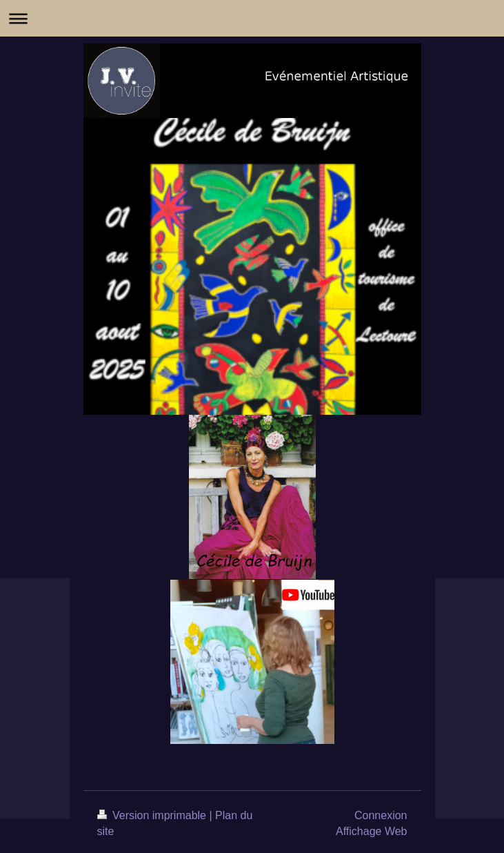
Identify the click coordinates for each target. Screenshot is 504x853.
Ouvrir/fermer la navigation (252, 18)
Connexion (381, 815)
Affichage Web (371, 831)
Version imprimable (153, 815)
